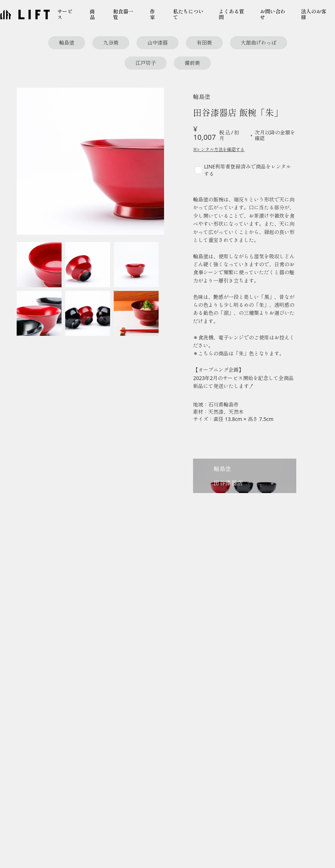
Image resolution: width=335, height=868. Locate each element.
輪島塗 (67, 43)
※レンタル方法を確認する (219, 150)
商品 (92, 14)
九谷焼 (111, 43)
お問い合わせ (273, 14)
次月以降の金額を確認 (272, 135)
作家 (152, 14)
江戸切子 (146, 63)
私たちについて (188, 14)
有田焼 (204, 43)
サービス (65, 14)
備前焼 (192, 63)
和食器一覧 (123, 14)
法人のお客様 (314, 14)
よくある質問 (231, 14)
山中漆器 (158, 43)
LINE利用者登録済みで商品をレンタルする (248, 170)
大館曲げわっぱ (259, 43)
